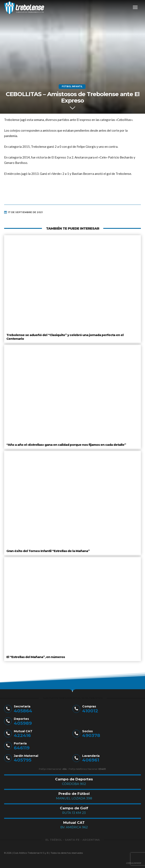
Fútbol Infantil (72, 87)
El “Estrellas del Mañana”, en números (36, 657)
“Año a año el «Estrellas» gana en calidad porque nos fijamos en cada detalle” (66, 445)
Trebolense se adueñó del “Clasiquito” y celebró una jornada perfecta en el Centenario (65, 337)
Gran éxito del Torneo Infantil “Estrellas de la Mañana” (48, 551)
